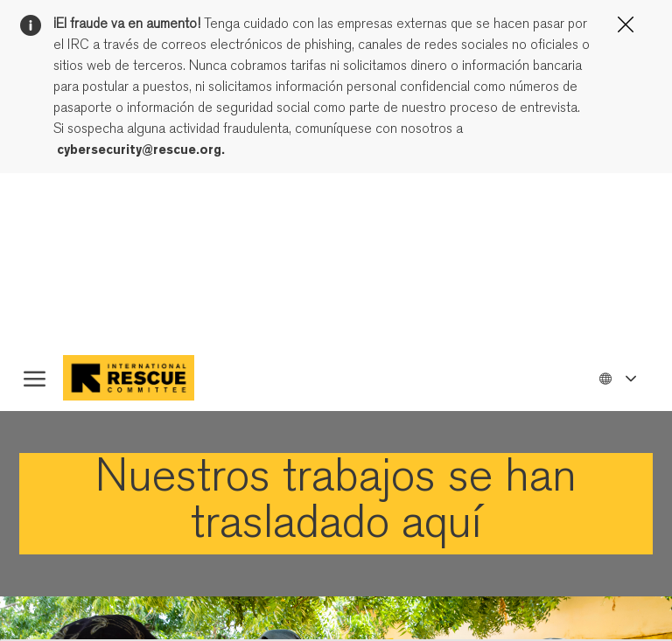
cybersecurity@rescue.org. (141, 150)
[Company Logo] (143, 378)
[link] (336, 504)
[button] (617, 377)
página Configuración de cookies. (325, 234)
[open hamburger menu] (35, 378)
